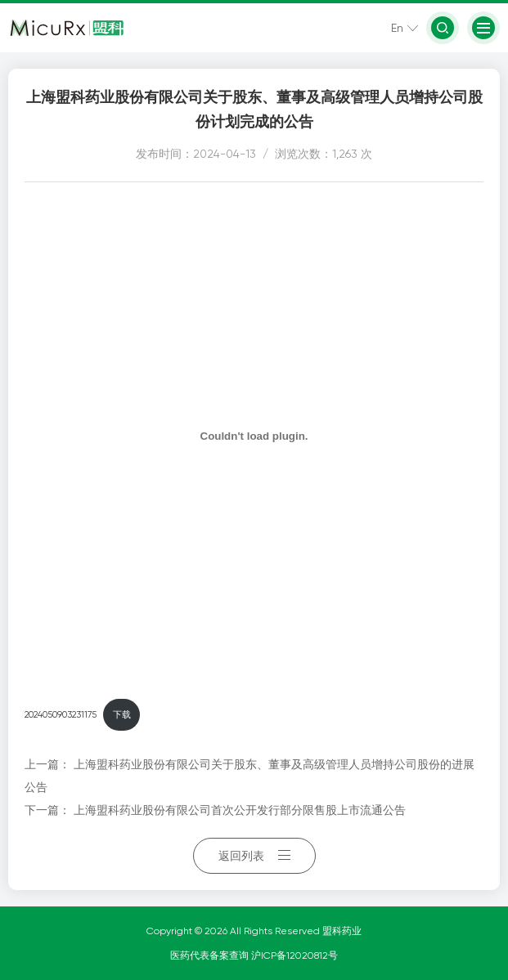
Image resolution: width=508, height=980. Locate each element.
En (397, 28)
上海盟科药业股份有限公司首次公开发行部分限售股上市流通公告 (240, 810)
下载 (122, 715)
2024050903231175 (61, 715)
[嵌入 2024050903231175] (254, 436)
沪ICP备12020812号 (294, 955)
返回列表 (254, 856)
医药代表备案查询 (211, 955)
